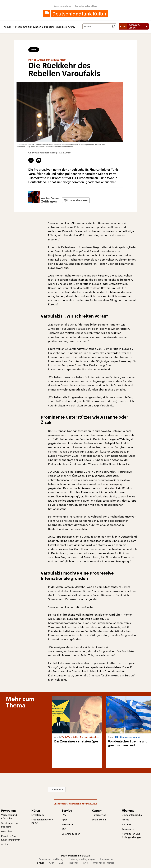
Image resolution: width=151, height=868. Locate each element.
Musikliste (61, 27)
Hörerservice (99, 815)
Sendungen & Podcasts (41, 27)
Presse (126, 819)
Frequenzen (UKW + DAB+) (42, 821)
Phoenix (73, 863)
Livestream (38, 815)
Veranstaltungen (71, 834)
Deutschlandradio (132, 815)
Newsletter (68, 824)
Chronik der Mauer (104, 863)
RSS (64, 829)
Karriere (126, 824)
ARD (51, 863)
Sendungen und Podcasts (10, 825)
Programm (21, 27)
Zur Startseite (57, 790)
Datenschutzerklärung (51, 859)
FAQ (64, 815)
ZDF (61, 863)
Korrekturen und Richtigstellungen (132, 835)
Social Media (99, 819)
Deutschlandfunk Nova (86, 6)
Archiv (72, 27)
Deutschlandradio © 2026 (75, 856)
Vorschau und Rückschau (9, 817)
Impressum (106, 859)
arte (86, 863)
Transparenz (129, 829)
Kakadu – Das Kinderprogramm (11, 838)
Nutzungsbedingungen (82, 859)
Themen (7, 27)
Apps (65, 819)
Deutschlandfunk (62, 6)
